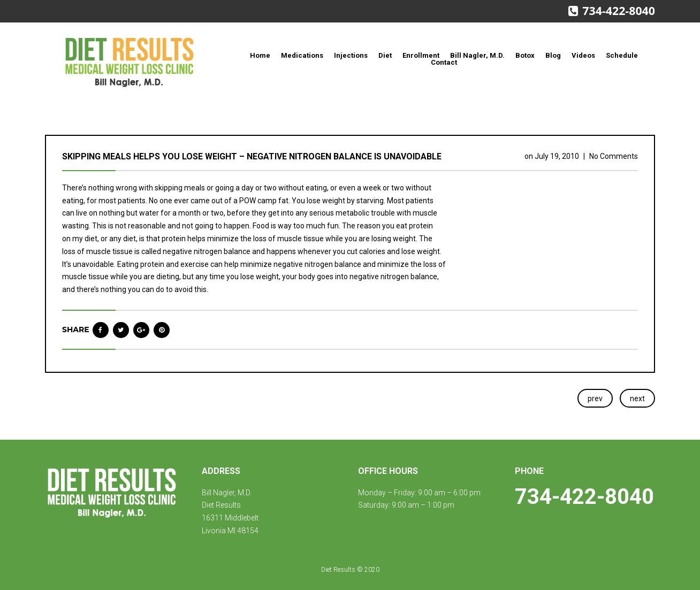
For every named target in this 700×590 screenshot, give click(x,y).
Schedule (622, 55)
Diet (385, 55)
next (637, 399)
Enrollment (421, 55)
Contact (444, 62)
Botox (525, 55)
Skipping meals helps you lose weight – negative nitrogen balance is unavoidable (252, 156)
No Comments (614, 156)
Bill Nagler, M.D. (477, 55)
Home (260, 55)
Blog (553, 55)
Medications (302, 55)
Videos (583, 55)
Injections (351, 55)
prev (595, 399)
